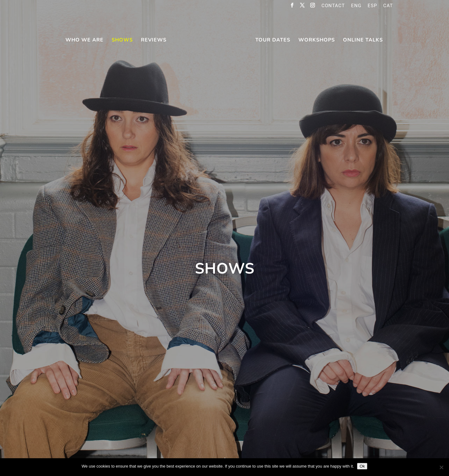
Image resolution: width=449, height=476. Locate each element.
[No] (441, 467)
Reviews (154, 41)
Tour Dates (273, 41)
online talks (363, 41)
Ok (362, 466)
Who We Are (84, 41)
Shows (122, 41)
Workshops (317, 41)
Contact (333, 6)
